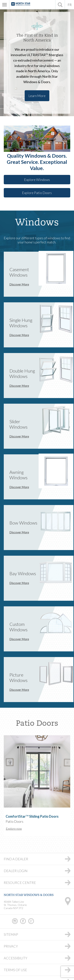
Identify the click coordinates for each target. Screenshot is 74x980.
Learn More (37, 96)
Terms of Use (15, 970)
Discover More (19, 284)
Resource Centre (20, 883)
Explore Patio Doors (37, 193)
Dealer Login (16, 871)
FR (70, 5)
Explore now (14, 828)
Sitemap (11, 934)
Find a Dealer (16, 859)
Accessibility (16, 958)
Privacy (11, 946)
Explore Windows (37, 180)
